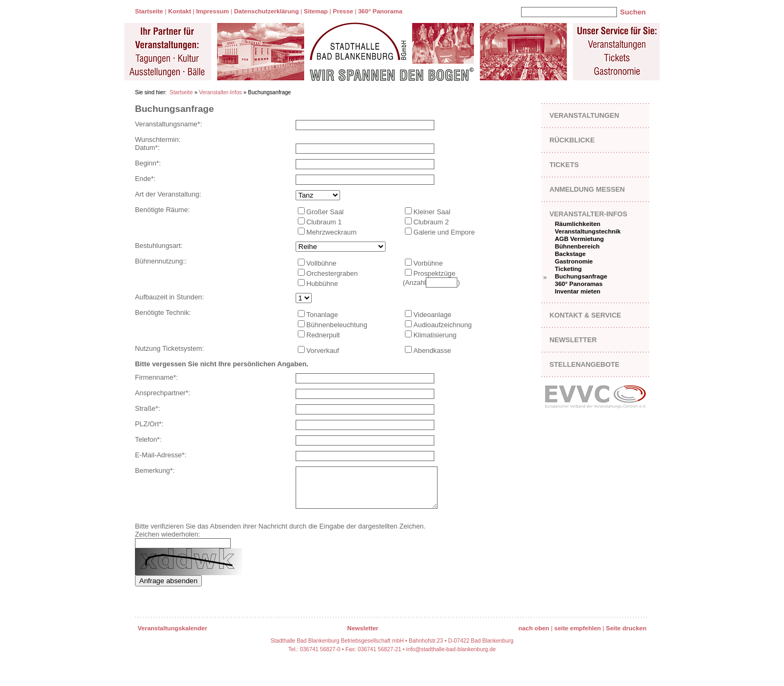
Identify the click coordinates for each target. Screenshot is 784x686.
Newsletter (573, 340)
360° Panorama (380, 11)
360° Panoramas (579, 284)
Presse (343, 11)
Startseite (149, 11)
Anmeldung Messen (587, 189)
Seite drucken (626, 636)
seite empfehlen (578, 636)
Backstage (570, 254)
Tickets (564, 165)
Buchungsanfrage (581, 276)
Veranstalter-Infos (220, 92)
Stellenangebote (585, 364)
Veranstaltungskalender (172, 636)
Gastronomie (574, 261)
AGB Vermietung (579, 239)
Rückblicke (572, 140)
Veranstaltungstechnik (588, 231)
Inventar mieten (578, 291)
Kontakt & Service (585, 315)
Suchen (633, 12)
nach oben (534, 636)
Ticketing (568, 269)
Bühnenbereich (577, 246)
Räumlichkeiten (578, 224)
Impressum (212, 11)
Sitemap (316, 11)
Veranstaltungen (584, 115)
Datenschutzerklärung (266, 11)
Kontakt (180, 11)
